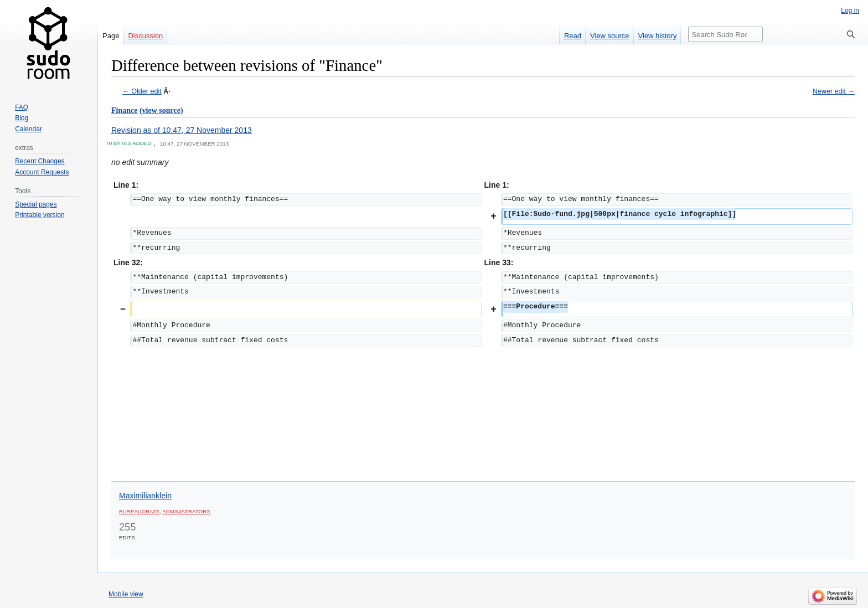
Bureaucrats (139, 511)
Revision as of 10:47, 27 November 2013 (182, 130)
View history (658, 36)
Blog (22, 118)
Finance (124, 110)
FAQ (22, 107)
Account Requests (42, 172)
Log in (850, 11)
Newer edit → (834, 91)
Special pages (36, 204)
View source (610, 36)
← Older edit (142, 91)
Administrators (186, 511)
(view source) (161, 110)
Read (573, 36)
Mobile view (126, 594)
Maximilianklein (145, 496)
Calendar (29, 129)
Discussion (145, 36)
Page (111, 36)
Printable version (40, 215)
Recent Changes (40, 161)
